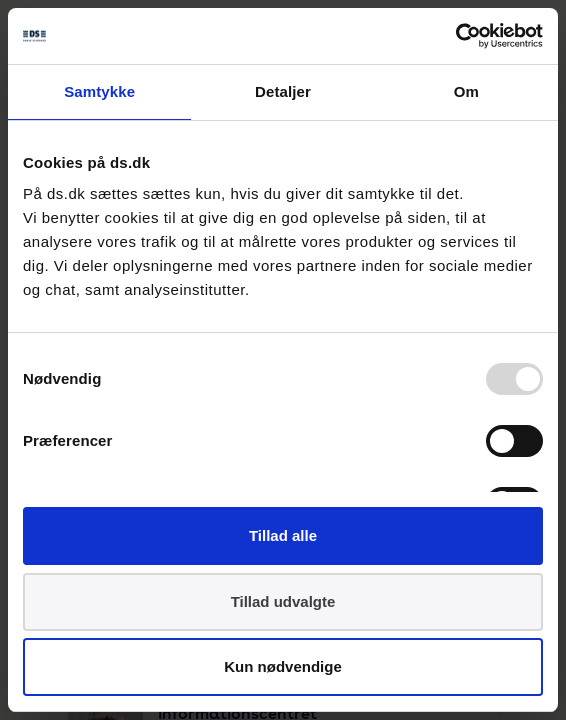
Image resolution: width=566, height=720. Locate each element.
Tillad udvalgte (283, 601)
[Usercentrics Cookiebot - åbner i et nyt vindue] (455, 36)
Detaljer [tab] (283, 91)
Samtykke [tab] (99, 91)
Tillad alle (283, 535)
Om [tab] (466, 91)
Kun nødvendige (283, 666)
